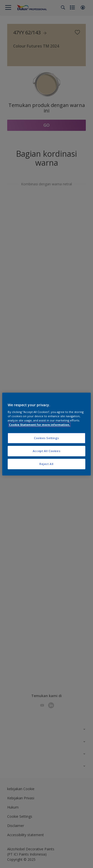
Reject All (46, 464)
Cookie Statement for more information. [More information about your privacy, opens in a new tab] (39, 425)
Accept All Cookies (46, 451)
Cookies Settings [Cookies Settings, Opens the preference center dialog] (46, 438)
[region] (46, 434)
